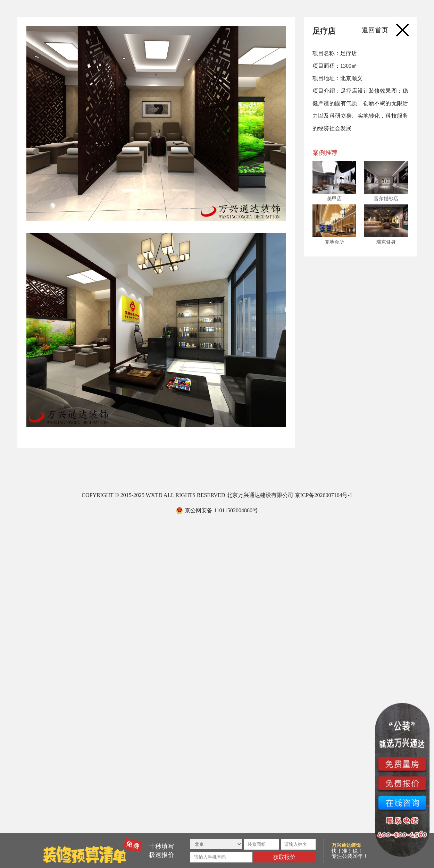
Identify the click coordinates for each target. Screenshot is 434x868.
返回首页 (375, 30)
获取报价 (284, 857)
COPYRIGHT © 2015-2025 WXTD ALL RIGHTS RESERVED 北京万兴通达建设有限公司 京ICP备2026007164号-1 (217, 495)
